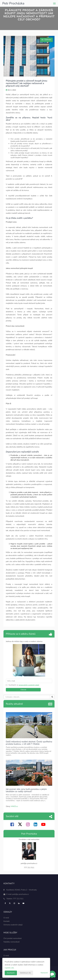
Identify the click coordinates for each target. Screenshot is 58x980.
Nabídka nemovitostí (11, 942)
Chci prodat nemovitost (13, 938)
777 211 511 (18, 899)
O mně (6, 918)
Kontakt (7, 921)
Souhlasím (11, 973)
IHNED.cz (14, 806)
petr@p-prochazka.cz (20, 894)
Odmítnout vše (25, 973)
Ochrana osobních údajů (13, 925)
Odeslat (23, 690)
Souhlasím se (14, 685)
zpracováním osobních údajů (29, 685)
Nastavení (44, 973)
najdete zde (9, 968)
